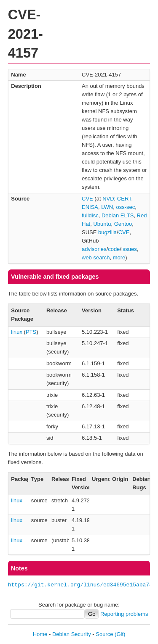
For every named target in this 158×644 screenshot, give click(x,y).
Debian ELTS (118, 215)
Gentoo (123, 224)
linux (17, 332)
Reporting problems (124, 614)
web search (96, 257)
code (114, 249)
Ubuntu (102, 224)
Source (104, 634)
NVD (108, 199)
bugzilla (107, 232)
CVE (87, 199)
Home (40, 634)
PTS (31, 332)
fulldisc (90, 215)
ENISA (90, 207)
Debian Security (72, 634)
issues (129, 249)
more (119, 257)
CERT (124, 199)
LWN (107, 207)
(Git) (120, 634)
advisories (94, 249)
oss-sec (125, 207)
